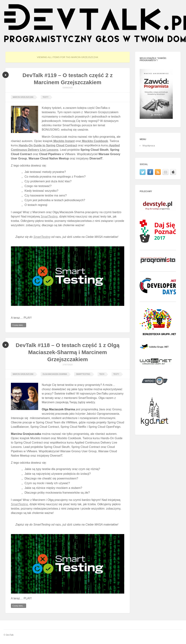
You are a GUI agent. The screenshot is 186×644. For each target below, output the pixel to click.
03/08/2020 (67, 88)
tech (102, 374)
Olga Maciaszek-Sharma (55, 374)
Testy (45, 97)
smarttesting (83, 374)
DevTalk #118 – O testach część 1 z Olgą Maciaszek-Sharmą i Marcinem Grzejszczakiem (67, 352)
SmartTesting (49, 217)
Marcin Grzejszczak (23, 97)
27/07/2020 (67, 365)
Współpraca (149, 146)
